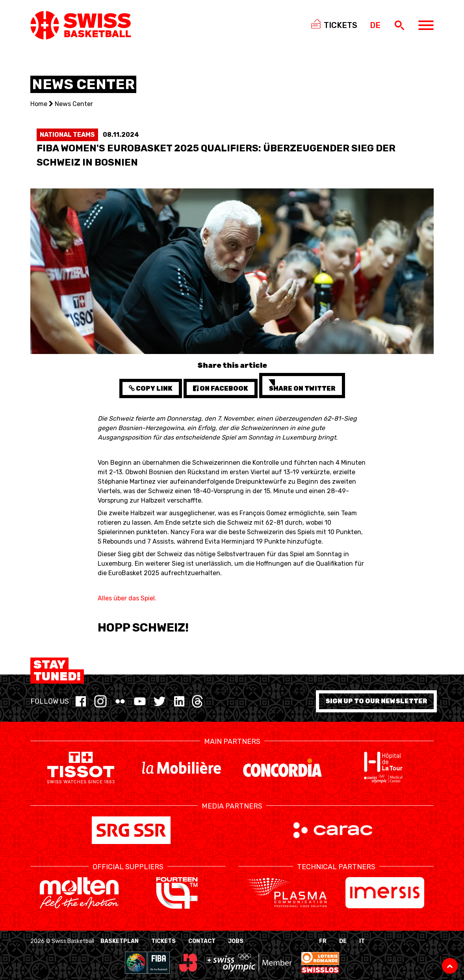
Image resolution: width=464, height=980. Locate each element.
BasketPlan (120, 941)
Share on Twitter (302, 386)
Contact (202, 941)
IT (362, 941)
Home (39, 104)
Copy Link (151, 388)
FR (323, 941)
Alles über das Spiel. (127, 598)
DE (343, 941)
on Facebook (221, 388)
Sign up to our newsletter (376, 701)
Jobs (236, 941)
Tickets (163, 941)
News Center (74, 104)
